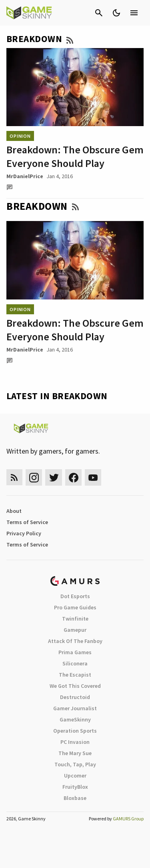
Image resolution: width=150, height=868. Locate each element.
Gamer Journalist (75, 708)
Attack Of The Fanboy (75, 641)
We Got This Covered (75, 686)
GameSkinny (75, 719)
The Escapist (75, 675)
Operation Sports (75, 731)
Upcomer (75, 776)
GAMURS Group (128, 819)
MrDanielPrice (25, 176)
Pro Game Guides (75, 607)
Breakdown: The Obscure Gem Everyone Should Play (75, 156)
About (14, 511)
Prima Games (75, 652)
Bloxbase (75, 798)
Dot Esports (75, 596)
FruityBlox (75, 787)
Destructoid (75, 697)
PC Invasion (75, 742)
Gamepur (75, 630)
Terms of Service (27, 522)
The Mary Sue (75, 753)
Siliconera (75, 663)
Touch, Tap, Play (75, 764)
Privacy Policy (24, 533)
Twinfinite (75, 619)
